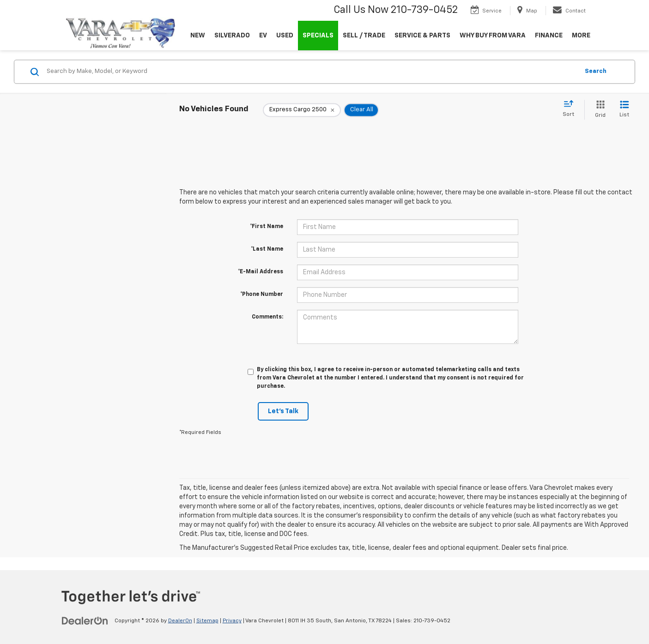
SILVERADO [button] (232, 36)
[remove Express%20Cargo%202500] (302, 110)
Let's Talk (283, 411)
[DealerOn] (85, 620)
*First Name (267, 227)
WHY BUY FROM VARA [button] (493, 36)
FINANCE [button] (549, 36)
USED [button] (285, 36)
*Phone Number (262, 295)
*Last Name (267, 249)
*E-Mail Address (261, 272)
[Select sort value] (571, 109)
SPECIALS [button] (318, 36)
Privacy (232, 621)
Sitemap (207, 621)
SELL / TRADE (364, 36)
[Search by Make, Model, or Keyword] (311, 72)
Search (596, 71)
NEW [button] (198, 36)
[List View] (624, 110)
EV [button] (263, 36)
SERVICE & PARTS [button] (422, 36)
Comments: (267, 317)
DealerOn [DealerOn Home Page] (180, 621)
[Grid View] (598, 110)
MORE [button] (581, 36)
